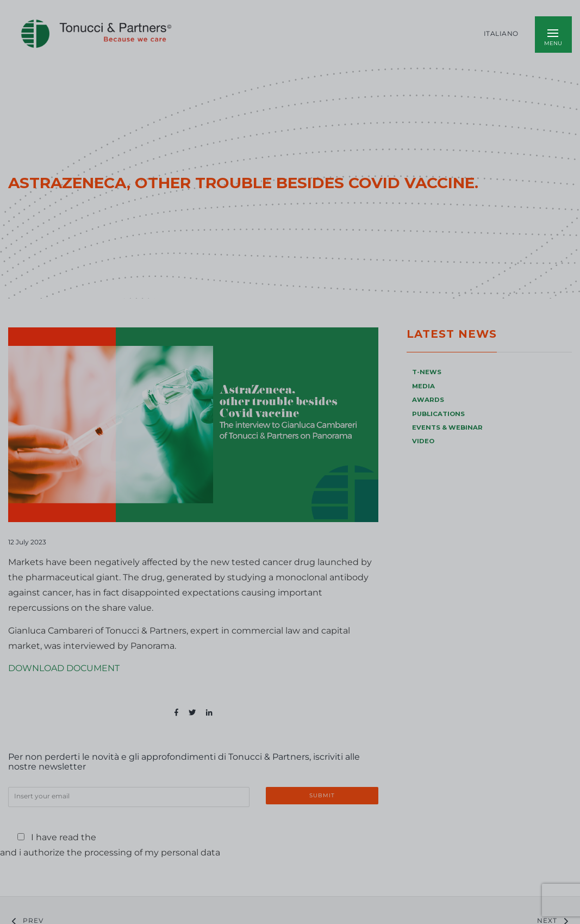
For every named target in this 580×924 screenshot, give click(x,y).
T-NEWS (427, 372)
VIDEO (423, 441)
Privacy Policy (135, 837)
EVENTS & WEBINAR (447, 427)
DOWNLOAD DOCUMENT (64, 668)
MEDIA (423, 386)
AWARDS (428, 400)
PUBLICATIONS (438, 414)
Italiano (501, 34)
